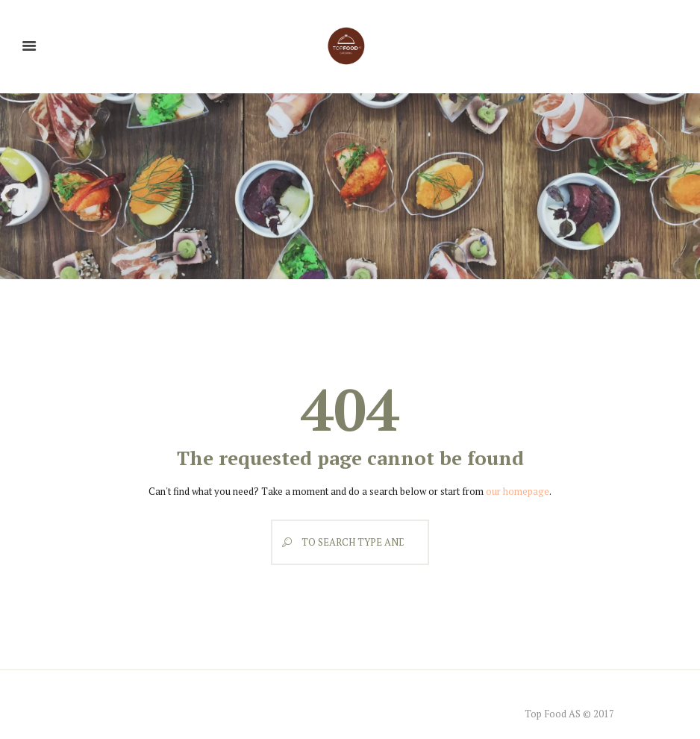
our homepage (518, 491)
